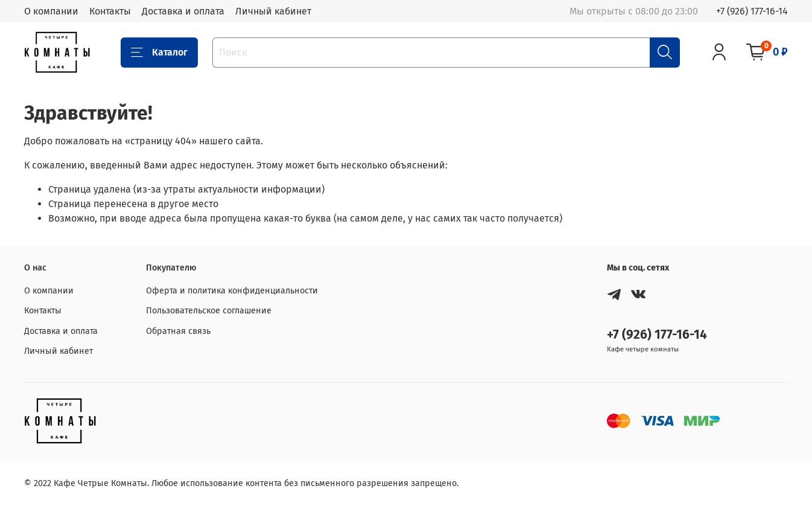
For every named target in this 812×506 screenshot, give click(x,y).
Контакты (110, 11)
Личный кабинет (273, 11)
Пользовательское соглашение (209, 311)
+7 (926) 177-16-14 (752, 11)
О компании (51, 11)
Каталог (159, 53)
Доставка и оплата (183, 11)
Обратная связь (178, 331)
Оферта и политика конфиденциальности (232, 291)
